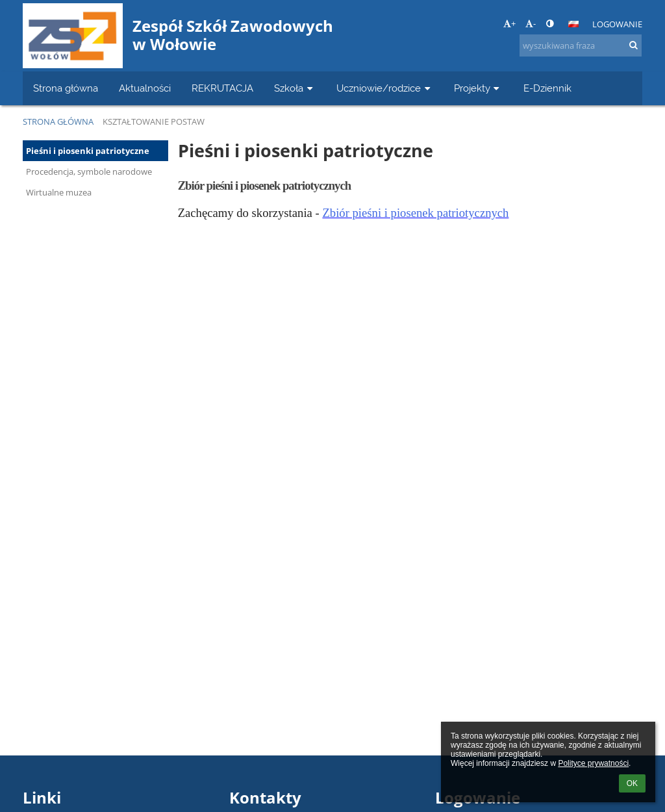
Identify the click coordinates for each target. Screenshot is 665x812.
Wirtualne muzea (59, 192)
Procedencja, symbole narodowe (89, 171)
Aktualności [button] (145, 88)
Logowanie (617, 24)
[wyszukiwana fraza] (581, 45)
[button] (573, 24)
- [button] (531, 23)
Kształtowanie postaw (154, 121)
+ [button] (509, 23)
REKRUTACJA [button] (222, 88)
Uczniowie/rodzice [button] (385, 88)
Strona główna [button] (66, 88)
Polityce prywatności (593, 763)
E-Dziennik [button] (547, 88)
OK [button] (632, 783)
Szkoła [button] (295, 88)
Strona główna (58, 121)
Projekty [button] (478, 88)
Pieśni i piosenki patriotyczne (88, 151)
